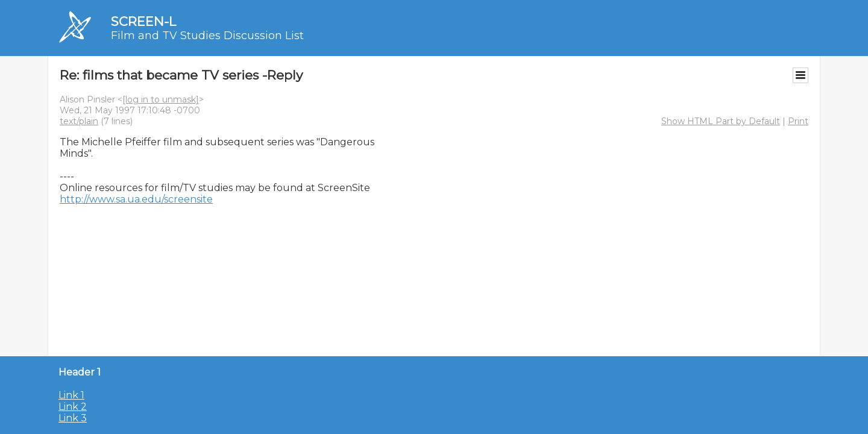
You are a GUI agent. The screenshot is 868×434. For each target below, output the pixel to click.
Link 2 (73, 407)
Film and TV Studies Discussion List (207, 36)
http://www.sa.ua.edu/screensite (136, 199)
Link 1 (71, 395)
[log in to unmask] (161, 99)
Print (798, 121)
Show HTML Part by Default (721, 121)
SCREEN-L (143, 21)
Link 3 (73, 418)
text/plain (79, 121)
